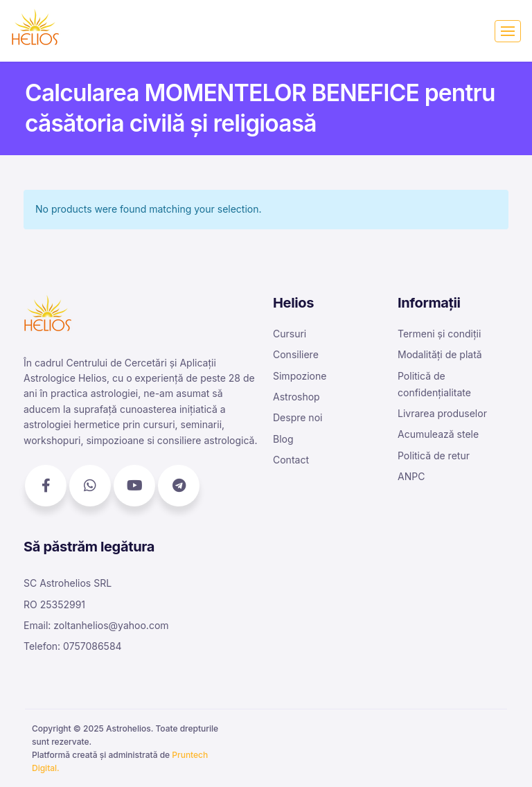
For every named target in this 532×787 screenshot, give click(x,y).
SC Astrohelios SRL (68, 583)
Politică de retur (434, 456)
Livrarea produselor (442, 413)
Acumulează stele (438, 434)
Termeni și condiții (439, 334)
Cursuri (290, 334)
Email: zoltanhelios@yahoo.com (96, 625)
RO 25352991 (54, 604)
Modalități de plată (440, 354)
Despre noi (298, 417)
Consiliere (296, 354)
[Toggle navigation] (508, 31)
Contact (291, 460)
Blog (283, 439)
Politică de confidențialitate (434, 384)
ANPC (411, 476)
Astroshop (296, 397)
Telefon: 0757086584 (73, 646)
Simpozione (300, 376)
